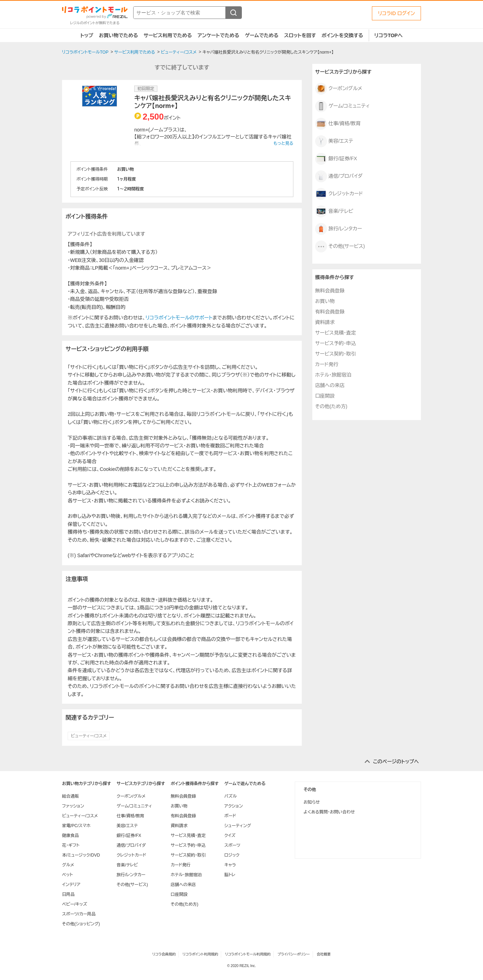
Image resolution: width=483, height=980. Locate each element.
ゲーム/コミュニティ (342, 106)
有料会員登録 (330, 312)
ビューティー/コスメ (89, 736)
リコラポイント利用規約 (200, 954)
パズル (230, 796)
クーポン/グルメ (339, 89)
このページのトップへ (396, 762)
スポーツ (232, 845)
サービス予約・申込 (335, 343)
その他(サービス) (340, 246)
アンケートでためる (218, 35)
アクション (234, 806)
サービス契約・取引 (335, 354)
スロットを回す (300, 35)
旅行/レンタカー (339, 229)
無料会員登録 (330, 291)
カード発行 (327, 364)
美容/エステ (334, 141)
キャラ (230, 865)
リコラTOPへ (389, 35)
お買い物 (325, 301)
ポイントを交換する (342, 35)
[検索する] (233, 13)
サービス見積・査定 (335, 333)
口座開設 (325, 396)
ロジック (232, 855)
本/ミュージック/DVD (81, 855)
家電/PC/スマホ (76, 826)
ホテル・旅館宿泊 (333, 375)
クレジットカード (339, 194)
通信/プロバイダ (339, 176)
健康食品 (70, 836)
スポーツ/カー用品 (79, 914)
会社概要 (324, 954)
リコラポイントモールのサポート (179, 318)
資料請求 (325, 322)
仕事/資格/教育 (338, 124)
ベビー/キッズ (75, 904)
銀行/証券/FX (336, 159)
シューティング (238, 826)
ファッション (73, 806)
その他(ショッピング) (81, 924)
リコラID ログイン (396, 13)
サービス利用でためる (168, 35)
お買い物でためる (118, 35)
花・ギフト (71, 845)
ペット (67, 875)
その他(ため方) (331, 406)
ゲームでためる (262, 35)
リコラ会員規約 (164, 954)
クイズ (230, 836)
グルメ (68, 865)
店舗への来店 (330, 385)
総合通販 (70, 796)
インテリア (71, 885)
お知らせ (312, 802)
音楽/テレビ (334, 211)
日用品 (68, 894)
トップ (87, 35)
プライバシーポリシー (294, 954)
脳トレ (230, 875)
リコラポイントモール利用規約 (248, 954)
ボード (230, 816)
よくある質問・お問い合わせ (329, 812)
